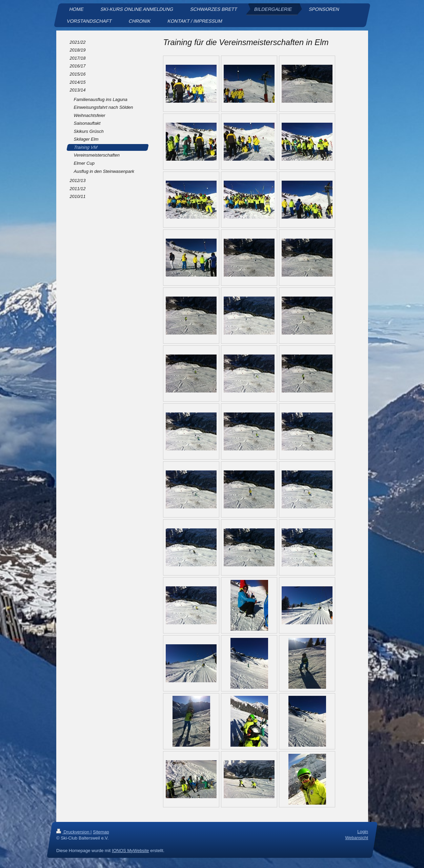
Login (363, 832)
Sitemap (101, 832)
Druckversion (73, 832)
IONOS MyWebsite (130, 851)
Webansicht (357, 838)
